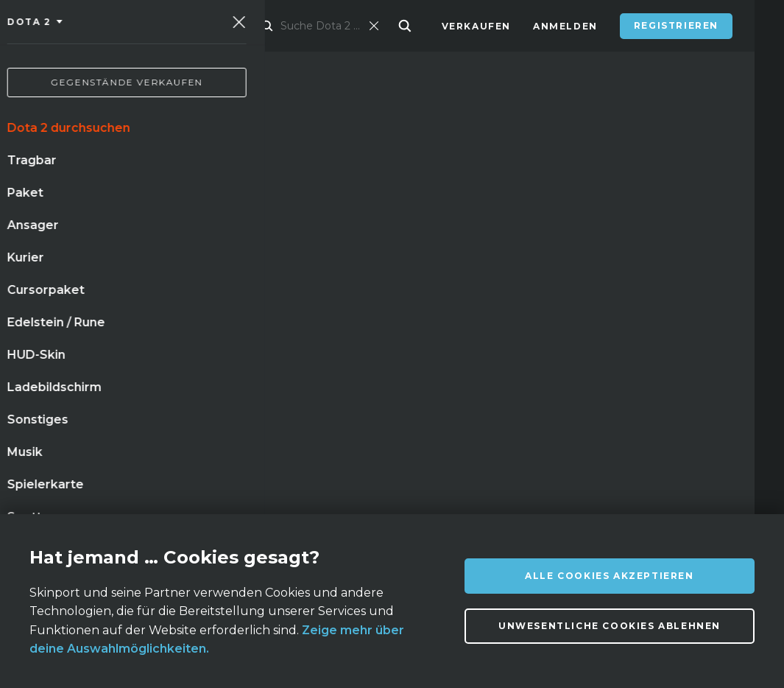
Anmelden (565, 26)
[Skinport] (112, 26)
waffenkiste (138, 362)
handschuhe (73, 392)
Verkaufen (476, 26)
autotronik (210, 422)
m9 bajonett (302, 422)
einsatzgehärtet (246, 362)
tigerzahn (269, 392)
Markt (270, 26)
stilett (134, 422)
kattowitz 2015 (174, 392)
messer (57, 362)
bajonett (64, 422)
